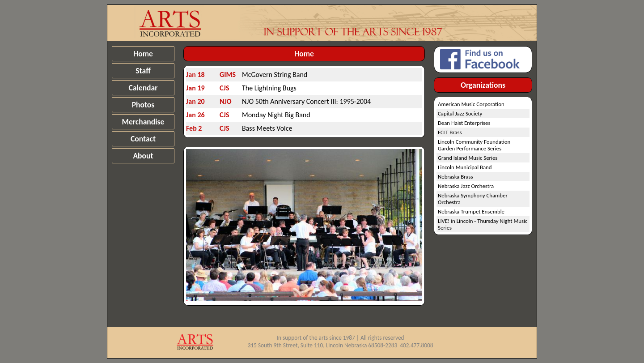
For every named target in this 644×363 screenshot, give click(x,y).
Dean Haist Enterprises (464, 123)
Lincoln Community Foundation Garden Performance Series (474, 145)
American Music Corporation (471, 104)
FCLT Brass (450, 132)
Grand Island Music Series (468, 158)
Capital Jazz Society (460, 113)
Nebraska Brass (455, 177)
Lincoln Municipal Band (465, 167)
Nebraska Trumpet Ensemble (471, 211)
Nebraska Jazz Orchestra (466, 186)
